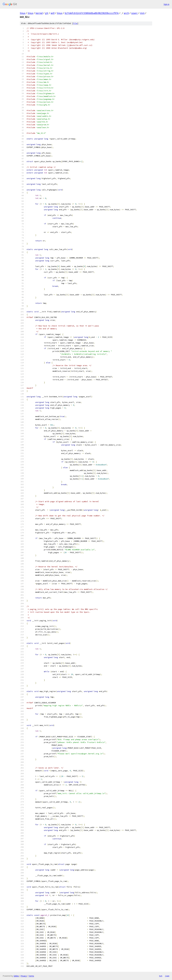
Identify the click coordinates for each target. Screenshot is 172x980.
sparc (134, 13)
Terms (31, 976)
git (47, 13)
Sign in (166, 4)
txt (161, 976)
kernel (39, 13)
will (53, 13)
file (75, 23)
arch (126, 13)
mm (142, 13)
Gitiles (16, 976)
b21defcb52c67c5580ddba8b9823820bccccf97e (92, 13)
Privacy (24, 976)
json (167, 976)
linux (23, 13)
